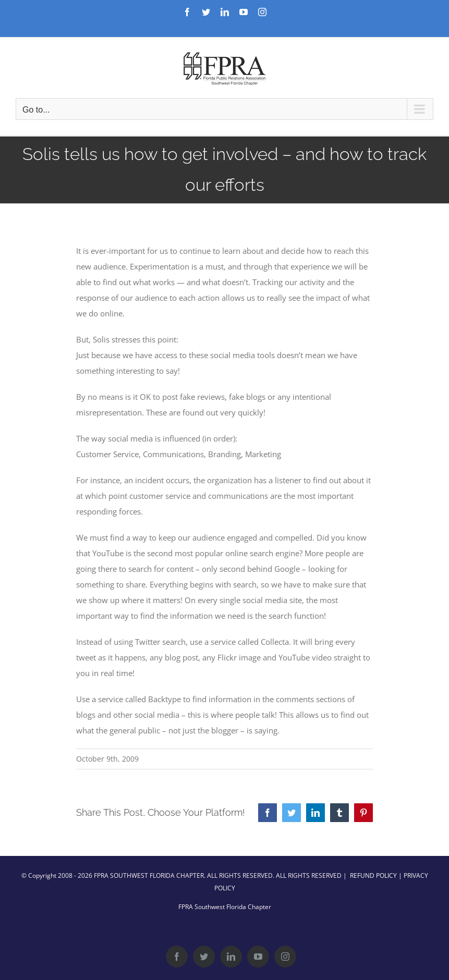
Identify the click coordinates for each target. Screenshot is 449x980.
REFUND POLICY (373, 875)
